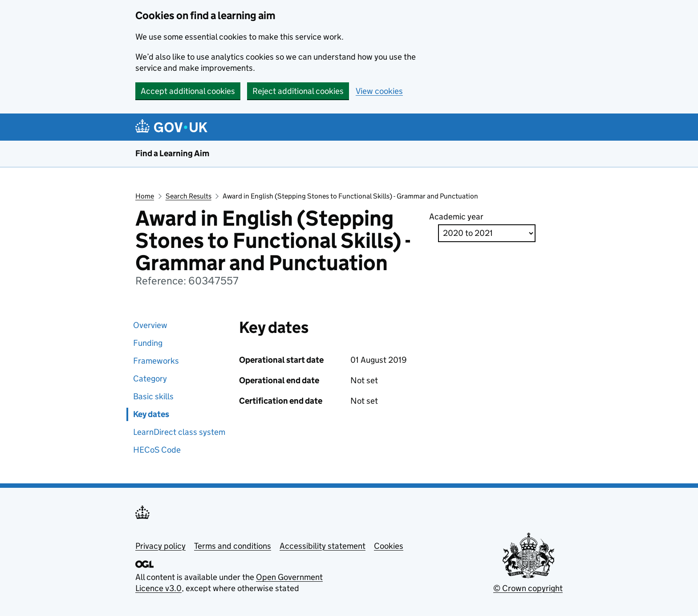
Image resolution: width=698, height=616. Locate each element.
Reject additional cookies (298, 91)
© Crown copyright (528, 588)
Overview (150, 325)
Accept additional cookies (188, 91)
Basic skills (153, 396)
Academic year (456, 217)
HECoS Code (157, 450)
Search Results (189, 196)
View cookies (379, 91)
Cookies (389, 546)
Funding (148, 343)
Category (150, 379)
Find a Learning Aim (172, 153)
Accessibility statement (323, 546)
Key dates (151, 414)
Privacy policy (160, 546)
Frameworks (156, 361)
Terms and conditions (233, 546)
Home (145, 196)
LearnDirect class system (179, 432)
